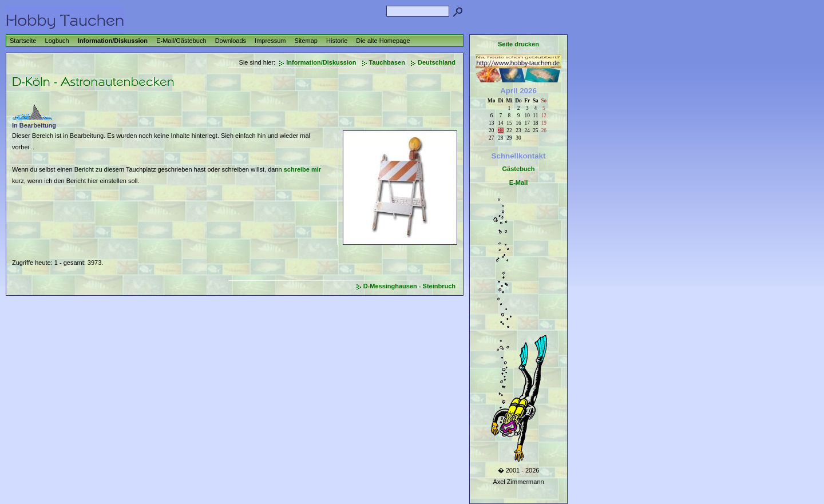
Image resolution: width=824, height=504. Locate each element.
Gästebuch (519, 169)
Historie (337, 41)
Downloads (231, 41)
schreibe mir (302, 169)
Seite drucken (518, 44)
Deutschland (437, 62)
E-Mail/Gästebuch (181, 41)
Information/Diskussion (113, 41)
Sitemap (306, 41)
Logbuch (57, 41)
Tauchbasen (387, 62)
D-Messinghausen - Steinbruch (409, 286)
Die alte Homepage (383, 41)
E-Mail (518, 182)
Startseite (23, 41)
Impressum (270, 41)
